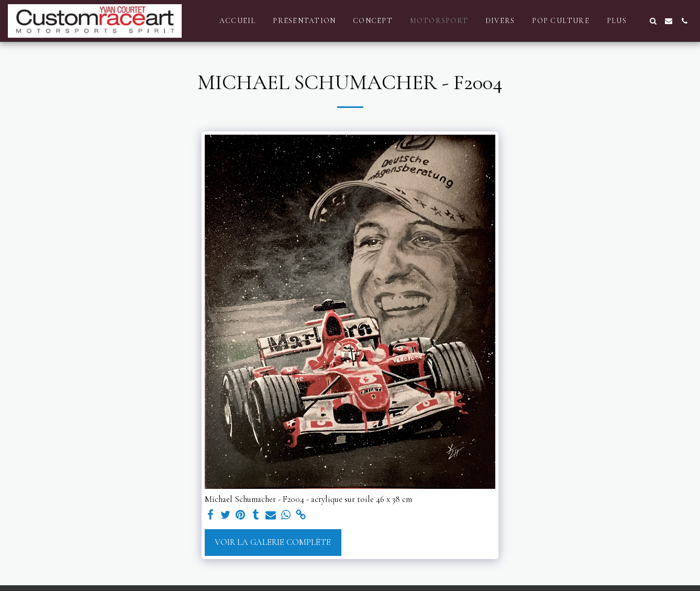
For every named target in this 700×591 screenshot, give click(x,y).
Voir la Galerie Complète (273, 542)
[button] (653, 21)
